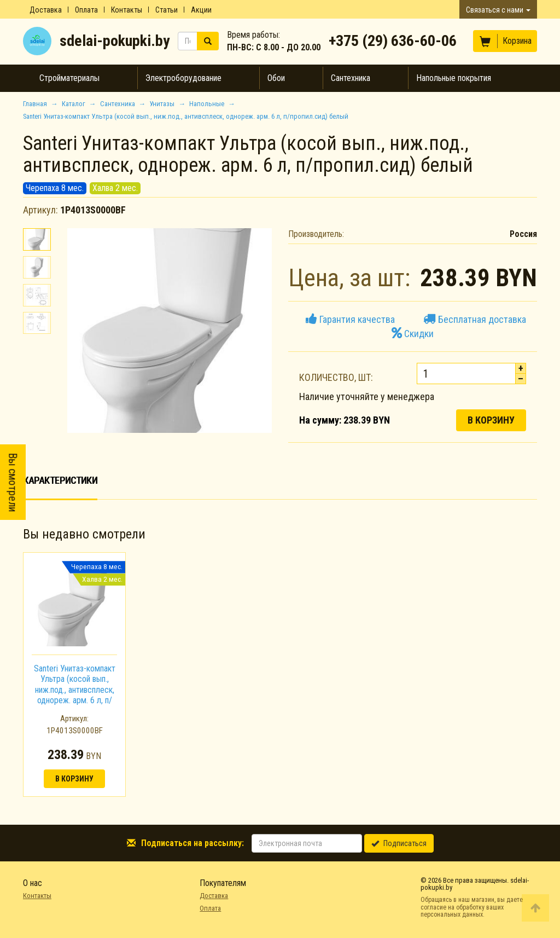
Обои (276, 78)
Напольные (207, 104)
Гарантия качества (350, 319)
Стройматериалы (69, 78)
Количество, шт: (336, 377)
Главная (35, 104)
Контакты (127, 10)
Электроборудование (183, 78)
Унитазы (162, 104)
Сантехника (351, 78)
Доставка (46, 10)
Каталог (74, 104)
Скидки (413, 334)
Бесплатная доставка (475, 319)
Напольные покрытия (454, 78)
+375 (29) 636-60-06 (393, 41)
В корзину (491, 420)
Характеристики (60, 480)
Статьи (167, 10)
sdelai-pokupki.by (115, 41)
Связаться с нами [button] (498, 10)
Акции (201, 10)
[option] (74, 674)
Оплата (86, 10)
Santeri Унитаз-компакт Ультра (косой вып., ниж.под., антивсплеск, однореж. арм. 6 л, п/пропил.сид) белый (75, 690)
